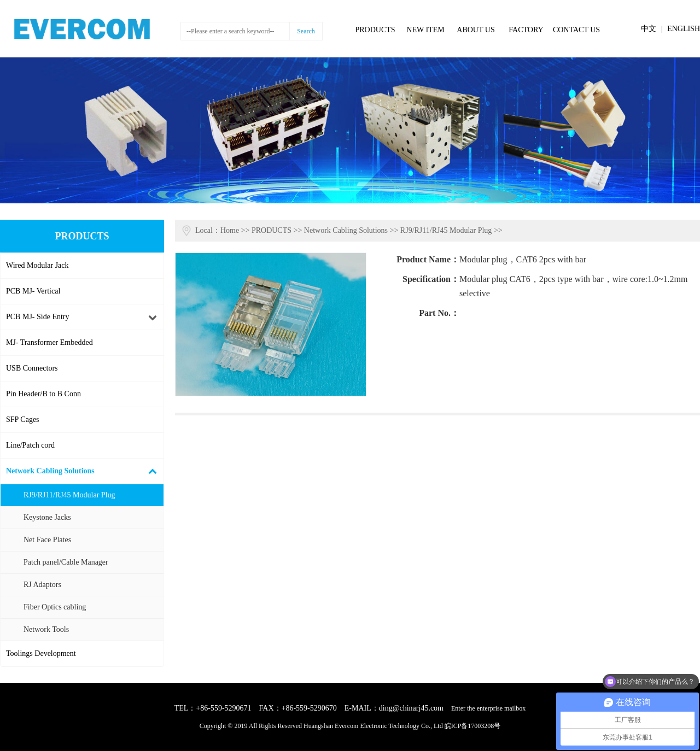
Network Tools (46, 629)
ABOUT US (476, 30)
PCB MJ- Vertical (33, 291)
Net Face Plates (47, 540)
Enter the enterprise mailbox (488, 708)
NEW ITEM (425, 30)
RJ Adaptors (42, 585)
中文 (649, 29)
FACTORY (526, 30)
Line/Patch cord (30, 445)
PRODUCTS (375, 30)
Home (230, 230)
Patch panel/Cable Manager (66, 562)
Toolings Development (41, 653)
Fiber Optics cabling (55, 607)
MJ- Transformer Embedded (49, 342)
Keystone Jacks (47, 517)
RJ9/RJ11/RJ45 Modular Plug (69, 495)
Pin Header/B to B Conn (43, 394)
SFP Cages (23, 419)
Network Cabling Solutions (50, 471)
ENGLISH (684, 29)
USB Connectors (32, 368)
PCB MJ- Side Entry (38, 317)
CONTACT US (576, 30)
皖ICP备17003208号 (473, 726)
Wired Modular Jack (37, 265)
